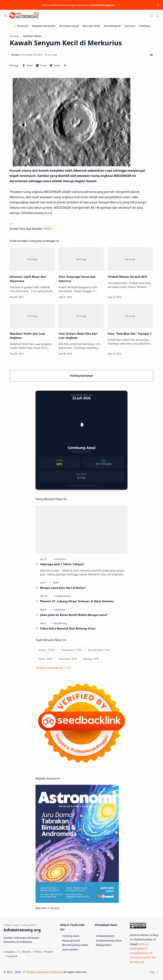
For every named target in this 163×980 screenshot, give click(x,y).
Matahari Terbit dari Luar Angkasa (28, 336)
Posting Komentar (81, 376)
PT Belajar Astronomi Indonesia (42, 972)
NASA (48, 229)
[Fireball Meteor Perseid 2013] (130, 259)
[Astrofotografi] (112, 26)
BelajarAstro (104, 945)
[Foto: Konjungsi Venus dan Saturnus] (81, 259)
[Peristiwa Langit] (69, 26)
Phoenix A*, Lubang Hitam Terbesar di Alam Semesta (77, 601)
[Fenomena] (71, 650)
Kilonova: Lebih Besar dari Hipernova (28, 279)
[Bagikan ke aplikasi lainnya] (65, 65)
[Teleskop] (144, 26)
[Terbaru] (46, 650)
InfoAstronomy (105, 936)
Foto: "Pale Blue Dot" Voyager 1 (130, 334)
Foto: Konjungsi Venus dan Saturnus (77, 279)
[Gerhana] (130, 26)
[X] (19, 952)
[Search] (157, 15)
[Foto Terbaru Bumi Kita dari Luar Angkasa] (81, 316)
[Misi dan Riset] (91, 26)
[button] (151, 15)
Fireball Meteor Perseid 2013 (127, 277)
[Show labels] (54, 668)
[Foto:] (130, 316)
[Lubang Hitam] (63, 596)
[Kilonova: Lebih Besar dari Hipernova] (32, 259)
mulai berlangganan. (103, 5)
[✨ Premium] (21, 26)
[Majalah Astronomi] (44, 26)
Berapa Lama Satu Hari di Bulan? (63, 588)
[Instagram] (9, 952)
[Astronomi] (60, 559)
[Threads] (48, 952)
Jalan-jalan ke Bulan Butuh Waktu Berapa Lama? (74, 615)
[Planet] (45, 659)
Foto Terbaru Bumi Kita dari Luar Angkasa (78, 336)
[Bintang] (91, 659)
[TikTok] (37, 952)
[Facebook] (12, 956)
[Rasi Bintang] (61, 623)
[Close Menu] (158, 5)
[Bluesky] (27, 952)
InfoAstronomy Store (109, 940)
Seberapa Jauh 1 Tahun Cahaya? (62, 564)
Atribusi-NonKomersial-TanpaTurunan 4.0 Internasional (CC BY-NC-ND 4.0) (143, 953)
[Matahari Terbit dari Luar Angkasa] (32, 316)
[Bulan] (56, 583)
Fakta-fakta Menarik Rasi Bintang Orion (68, 628)
